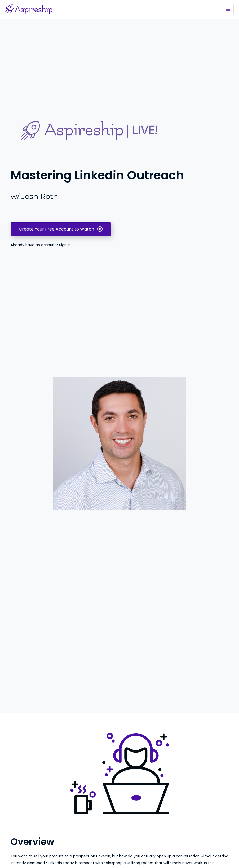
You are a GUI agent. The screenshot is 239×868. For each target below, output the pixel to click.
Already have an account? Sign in (41, 245)
